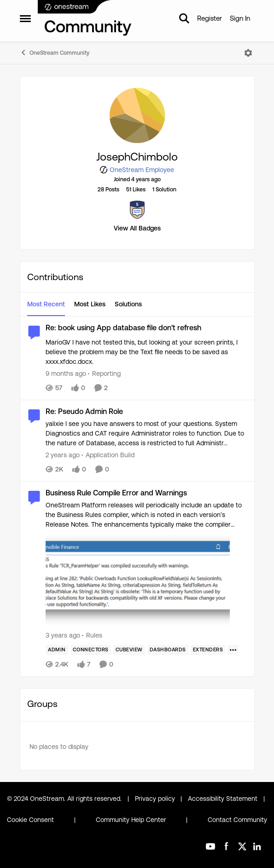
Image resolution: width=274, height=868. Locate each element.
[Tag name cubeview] (129, 650)
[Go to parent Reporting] (104, 374)
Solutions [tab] (128, 304)
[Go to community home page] (85, 18)
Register (210, 18)
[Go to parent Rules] (92, 635)
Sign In (240, 18)
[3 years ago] (63, 635)
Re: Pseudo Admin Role (84, 411)
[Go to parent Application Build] (108, 455)
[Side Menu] (25, 18)
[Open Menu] (248, 53)
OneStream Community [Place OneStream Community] (55, 52)
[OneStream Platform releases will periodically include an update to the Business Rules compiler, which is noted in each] (146, 564)
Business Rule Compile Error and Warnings (116, 493)
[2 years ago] (63, 455)
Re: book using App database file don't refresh (123, 328)
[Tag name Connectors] (90, 650)
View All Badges (137, 228)
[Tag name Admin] (57, 650)
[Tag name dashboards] (167, 650)
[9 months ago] (66, 374)
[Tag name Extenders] (208, 650)
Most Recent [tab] (46, 304)
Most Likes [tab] (90, 304)
